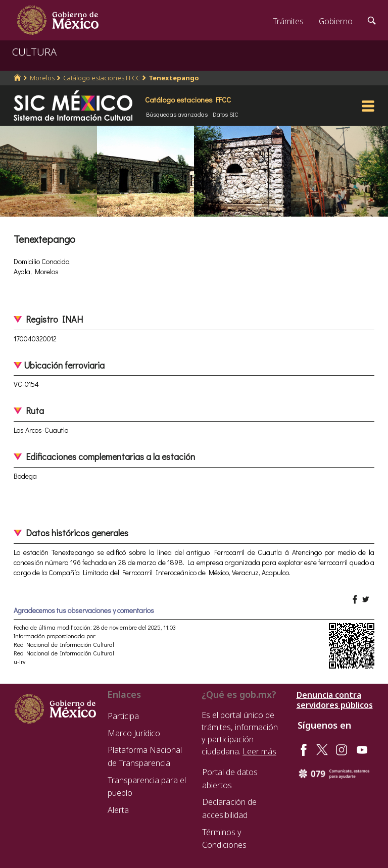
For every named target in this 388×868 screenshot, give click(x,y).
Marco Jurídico (134, 733)
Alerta (118, 810)
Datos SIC (226, 114)
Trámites (288, 21)
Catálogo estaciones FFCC (102, 78)
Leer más (259, 751)
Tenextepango (174, 78)
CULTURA (34, 52)
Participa (123, 716)
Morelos (42, 78)
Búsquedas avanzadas (177, 114)
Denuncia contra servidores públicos (335, 700)
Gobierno (336, 21)
